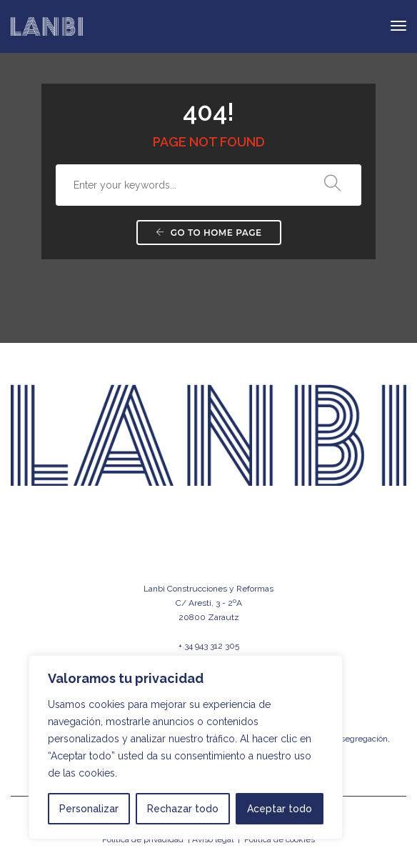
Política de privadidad (143, 839)
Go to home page (209, 233)
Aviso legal (213, 839)
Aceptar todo (280, 809)
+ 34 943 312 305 (209, 646)
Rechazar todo (183, 809)
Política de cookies (280, 839)
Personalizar (89, 809)
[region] (186, 747)
